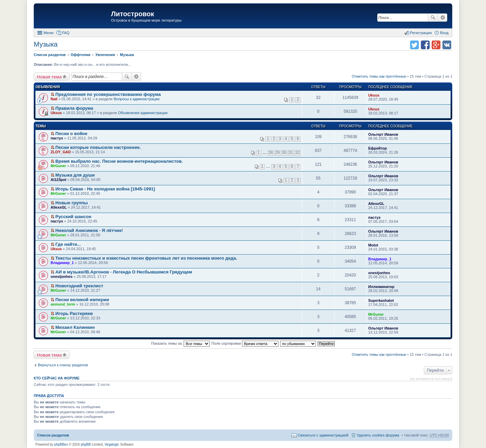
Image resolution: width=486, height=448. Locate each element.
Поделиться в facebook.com (425, 45)
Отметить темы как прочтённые (379, 76)
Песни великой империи (82, 300)
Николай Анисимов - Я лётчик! (89, 230)
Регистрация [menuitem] (421, 33)
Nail (54, 99)
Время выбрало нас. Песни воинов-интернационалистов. (119, 161)
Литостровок (132, 14)
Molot (373, 245)
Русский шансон (73, 217)
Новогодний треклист (79, 286)
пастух (57, 138)
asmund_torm (63, 304)
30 (284, 153)
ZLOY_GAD (61, 152)
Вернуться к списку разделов (63, 365)
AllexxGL (59, 207)
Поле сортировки (245, 343)
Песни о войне (71, 134)
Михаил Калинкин (75, 327)
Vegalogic (112, 444)
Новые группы (72, 203)
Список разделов (53, 435)
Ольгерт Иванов (383, 134)
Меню (49, 33)
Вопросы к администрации (137, 99)
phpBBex (61, 444)
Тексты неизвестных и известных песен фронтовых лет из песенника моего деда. (146, 258)
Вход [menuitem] (444, 33)
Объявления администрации (143, 113)
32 (298, 153)
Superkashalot (381, 300)
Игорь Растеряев (74, 313)
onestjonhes (62, 276)
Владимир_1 (62, 263)
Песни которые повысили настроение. (98, 147)
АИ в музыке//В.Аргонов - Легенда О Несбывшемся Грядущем (124, 272)
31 (291, 153)
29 (277, 153)
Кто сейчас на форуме (57, 378)
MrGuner (58, 166)
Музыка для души (75, 175)
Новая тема (49, 77)
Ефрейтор (377, 148)
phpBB (86, 444)
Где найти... (68, 244)
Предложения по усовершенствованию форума (108, 94)
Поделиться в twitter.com (414, 45)
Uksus (374, 95)
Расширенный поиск (443, 18)
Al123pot (58, 180)
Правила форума (74, 108)
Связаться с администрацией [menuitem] (323, 435)
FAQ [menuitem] (66, 33)
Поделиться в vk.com (447, 45)
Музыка (46, 44)
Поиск (433, 18)
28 (271, 153)
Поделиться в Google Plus (436, 45)
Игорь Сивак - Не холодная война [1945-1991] (105, 189)
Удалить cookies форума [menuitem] (378, 435)
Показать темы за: (181, 343)
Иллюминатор (381, 287)
